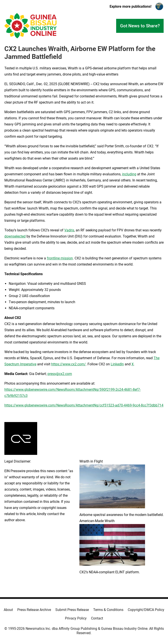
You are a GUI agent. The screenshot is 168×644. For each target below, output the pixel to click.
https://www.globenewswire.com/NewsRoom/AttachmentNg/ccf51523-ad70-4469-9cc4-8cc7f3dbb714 (84, 405)
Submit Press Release (72, 610)
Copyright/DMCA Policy (146, 610)
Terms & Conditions (108, 610)
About (8, 610)
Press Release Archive (34, 610)
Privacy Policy (76, 618)
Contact (97, 618)
